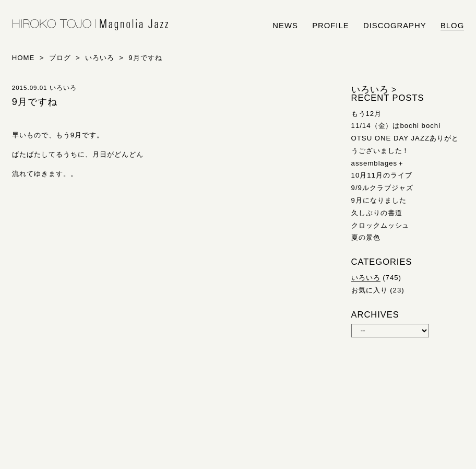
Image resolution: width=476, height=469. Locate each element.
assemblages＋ (378, 163)
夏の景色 (366, 237)
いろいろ (366, 278)
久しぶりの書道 (377, 213)
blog (452, 26)
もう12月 (367, 114)
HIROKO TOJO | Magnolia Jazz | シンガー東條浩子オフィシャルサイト (90, 25)
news (285, 26)
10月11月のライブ (382, 175)
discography (395, 26)
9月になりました (379, 200)
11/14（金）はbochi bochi (396, 126)
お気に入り (370, 290)
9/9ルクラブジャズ (382, 188)
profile (330, 26)
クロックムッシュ (380, 225)
